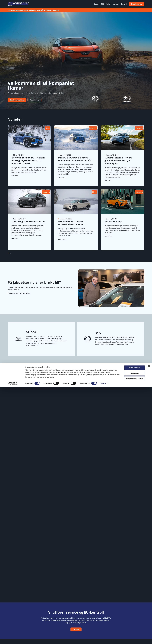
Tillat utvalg (131, 630)
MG (103, 4)
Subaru (97, 4)
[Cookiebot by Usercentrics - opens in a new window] (13, 640)
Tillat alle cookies (131, 625)
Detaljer (103, 640)
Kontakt (124, 4)
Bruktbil (109, 4)
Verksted (116, 4)
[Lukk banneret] (149, 623)
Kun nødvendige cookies (131, 636)
